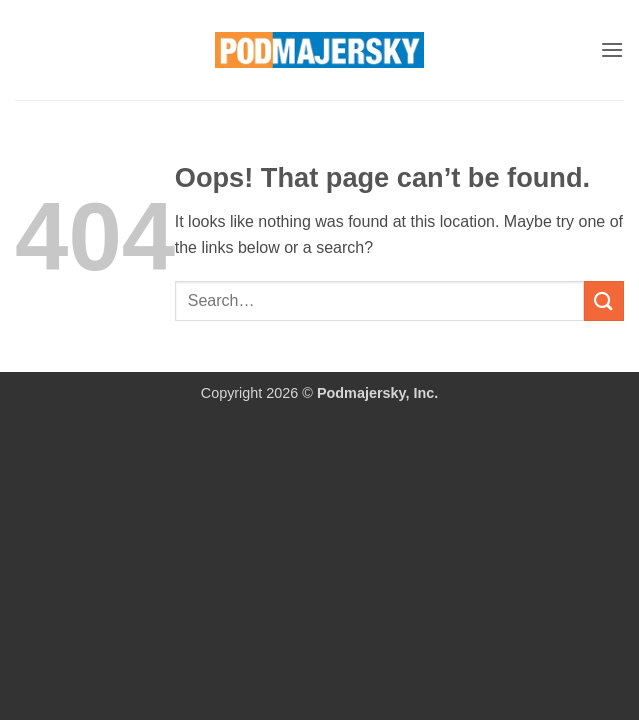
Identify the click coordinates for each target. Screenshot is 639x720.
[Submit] (604, 300)
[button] (612, 49)
